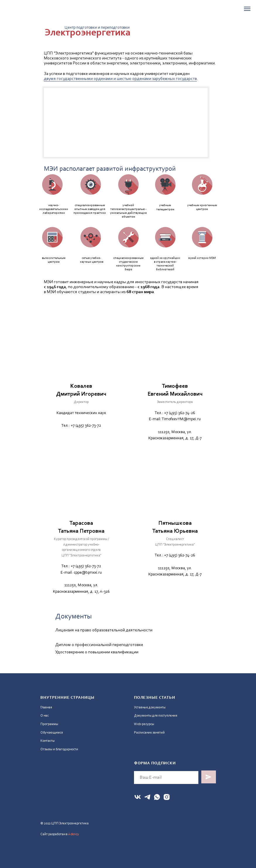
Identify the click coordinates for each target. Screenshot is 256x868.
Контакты (48, 741)
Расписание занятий (149, 733)
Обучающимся (52, 733)
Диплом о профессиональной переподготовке (99, 645)
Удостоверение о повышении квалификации (97, 652)
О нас (44, 716)
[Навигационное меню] (247, 9)
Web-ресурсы (144, 724)
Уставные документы (150, 708)
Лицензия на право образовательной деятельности (104, 630)
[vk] (138, 797)
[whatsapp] (157, 797)
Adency (74, 834)
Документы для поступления (156, 716)
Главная (46, 708)
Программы (49, 724)
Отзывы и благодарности (59, 749)
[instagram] (167, 797)
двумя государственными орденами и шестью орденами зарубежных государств (120, 79)
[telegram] (147, 797)
